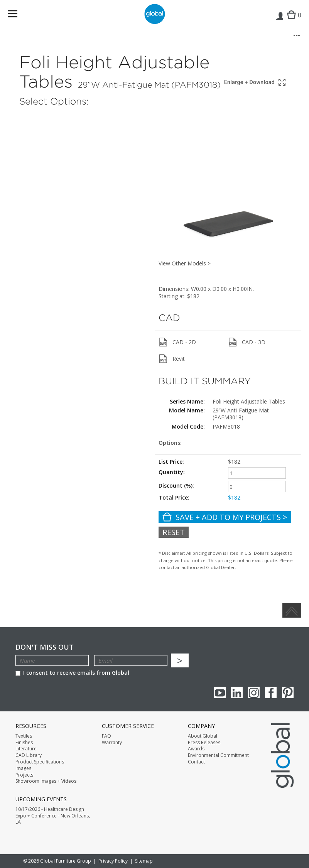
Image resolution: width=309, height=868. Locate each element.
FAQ (106, 736)
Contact (196, 762)
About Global (203, 736)
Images (23, 768)
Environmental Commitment (218, 755)
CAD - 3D (247, 342)
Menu (18, 15)
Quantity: (172, 472)
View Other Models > (185, 263)
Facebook (271, 692)
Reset (174, 532)
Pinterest (288, 692)
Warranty (112, 743)
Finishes (24, 743)
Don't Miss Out (45, 647)
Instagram (254, 692)
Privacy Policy (113, 861)
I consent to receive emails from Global (72, 673)
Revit (172, 359)
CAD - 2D (177, 342)
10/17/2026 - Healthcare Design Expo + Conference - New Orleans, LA (53, 816)
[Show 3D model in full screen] (255, 82)
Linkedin (237, 692)
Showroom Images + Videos (46, 781)
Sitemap (144, 861)
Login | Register (279, 22)
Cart (292, 21)
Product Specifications (40, 762)
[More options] (297, 35)
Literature (26, 749)
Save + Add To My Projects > (225, 517)
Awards (196, 749)
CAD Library (29, 755)
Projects (24, 775)
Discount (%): (176, 486)
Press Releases (204, 743)
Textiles (24, 736)
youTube (220, 692)
